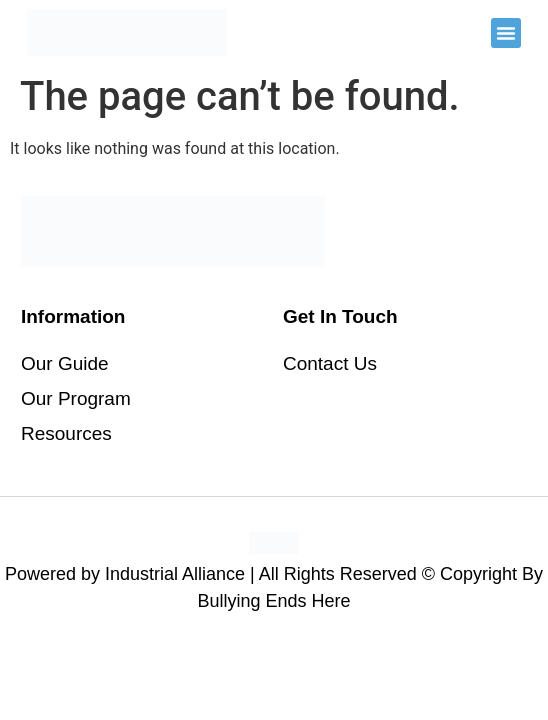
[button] (506, 33)
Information (73, 316)
